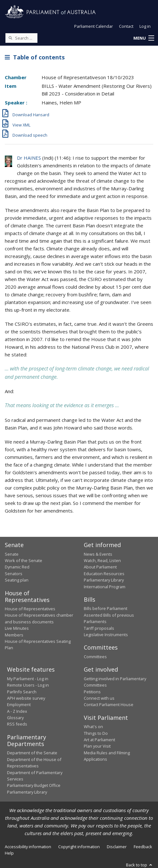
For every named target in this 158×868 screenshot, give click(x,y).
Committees (95, 657)
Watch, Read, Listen (102, 560)
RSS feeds (17, 724)
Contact (126, 26)
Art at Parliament (99, 740)
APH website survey (26, 698)
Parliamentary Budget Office (34, 785)
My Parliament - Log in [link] (28, 679)
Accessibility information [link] (28, 847)
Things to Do (96, 733)
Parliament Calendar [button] (94, 26)
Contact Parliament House (109, 704)
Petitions (92, 692)
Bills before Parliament (106, 608)
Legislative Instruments (106, 635)
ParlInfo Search (22, 692)
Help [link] (9, 853)
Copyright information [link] (79, 847)
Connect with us (99, 698)
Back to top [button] (140, 865)
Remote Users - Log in (28, 685)
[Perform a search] (10, 38)
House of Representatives (30, 609)
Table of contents (35, 57)
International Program (105, 587)
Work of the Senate (24, 560)
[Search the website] (21, 38)
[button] (144, 38)
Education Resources (104, 574)
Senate (12, 554)
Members (14, 635)
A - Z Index (17, 711)
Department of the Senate (32, 753)
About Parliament (100, 567)
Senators (14, 574)
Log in (145, 26)
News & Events (98, 554)
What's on (93, 727)
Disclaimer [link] (117, 847)
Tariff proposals (99, 628)
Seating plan (17, 580)
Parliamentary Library (104, 580)
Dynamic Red (17, 567)
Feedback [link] (143, 847)
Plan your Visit (97, 746)
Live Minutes (17, 628)
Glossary (15, 718)
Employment (19, 704)
